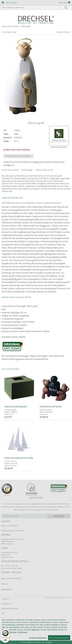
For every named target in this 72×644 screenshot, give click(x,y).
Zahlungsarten (7, 589)
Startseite (5, 599)
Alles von (59, 147)
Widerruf (5, 618)
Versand (49, 642)
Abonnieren (59, 516)
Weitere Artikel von (16, 297)
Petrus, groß (26, 26)
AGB (3, 613)
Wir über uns (6, 604)
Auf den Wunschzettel (10, 170)
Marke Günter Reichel (10, 26)
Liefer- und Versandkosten (11, 578)
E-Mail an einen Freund (44, 170)
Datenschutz (6, 628)
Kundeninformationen (10, 609)
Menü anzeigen (11, 3)
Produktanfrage (27, 170)
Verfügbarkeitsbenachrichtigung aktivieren (18, 156)
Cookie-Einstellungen (10, 633)
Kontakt (4, 623)
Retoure (4, 584)
